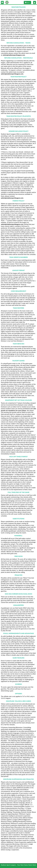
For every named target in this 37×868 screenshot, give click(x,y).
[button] (2, 2)
